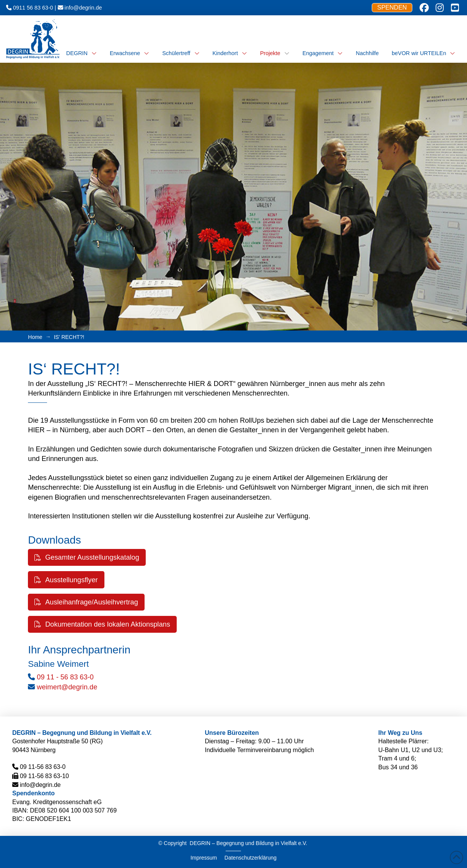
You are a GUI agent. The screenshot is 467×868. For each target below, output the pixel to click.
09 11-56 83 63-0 (43, 767)
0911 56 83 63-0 (33, 8)
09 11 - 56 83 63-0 (65, 677)
